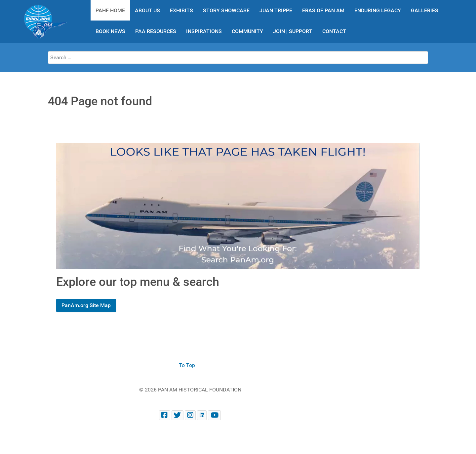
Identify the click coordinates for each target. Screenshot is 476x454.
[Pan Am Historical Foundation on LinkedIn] (202, 415)
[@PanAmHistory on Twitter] (178, 415)
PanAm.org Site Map (86, 305)
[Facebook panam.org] (165, 415)
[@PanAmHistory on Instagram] (190, 415)
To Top (187, 365)
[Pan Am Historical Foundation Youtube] (214, 415)
